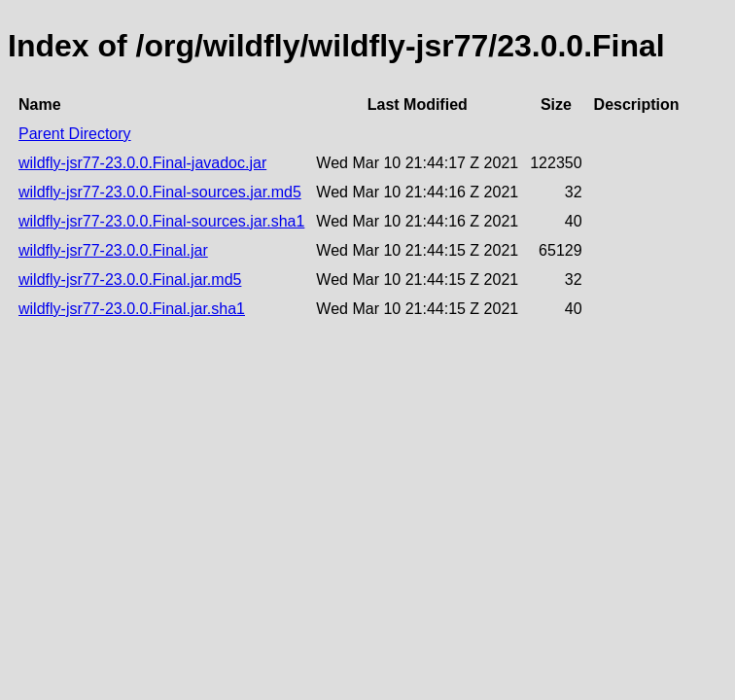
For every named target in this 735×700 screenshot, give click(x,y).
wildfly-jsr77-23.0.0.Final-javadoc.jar (142, 163)
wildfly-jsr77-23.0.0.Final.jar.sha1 (132, 309)
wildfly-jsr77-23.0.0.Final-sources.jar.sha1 (161, 221)
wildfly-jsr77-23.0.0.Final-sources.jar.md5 (160, 192)
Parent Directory (75, 134)
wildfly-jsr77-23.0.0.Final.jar (113, 250)
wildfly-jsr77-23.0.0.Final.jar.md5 (130, 280)
